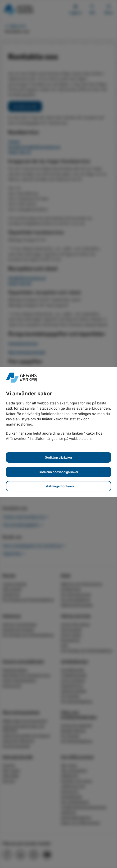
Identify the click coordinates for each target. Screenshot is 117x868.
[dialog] (58, 434)
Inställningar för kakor (58, 486)
